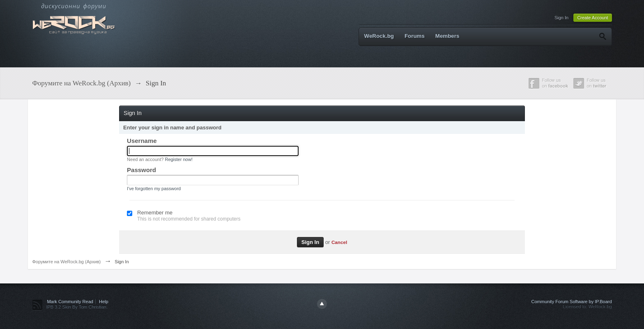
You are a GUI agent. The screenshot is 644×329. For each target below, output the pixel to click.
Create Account (592, 18)
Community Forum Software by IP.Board (572, 301)
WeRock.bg (379, 36)
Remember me (155, 213)
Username (142, 141)
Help (104, 301)
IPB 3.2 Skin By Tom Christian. (77, 307)
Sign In (561, 18)
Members (447, 36)
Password (141, 170)
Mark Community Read (70, 301)
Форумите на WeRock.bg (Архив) (66, 262)
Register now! (178, 159)
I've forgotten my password (154, 189)
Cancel (339, 242)
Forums (415, 36)
